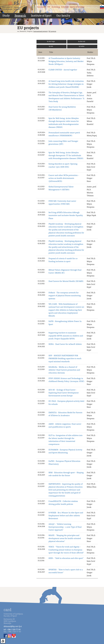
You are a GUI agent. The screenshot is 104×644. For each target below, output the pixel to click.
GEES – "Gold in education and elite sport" (66, 558)
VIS (49, 7)
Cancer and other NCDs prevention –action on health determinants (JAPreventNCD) (64, 178)
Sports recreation (77, 7)
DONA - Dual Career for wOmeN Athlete (65, 344)
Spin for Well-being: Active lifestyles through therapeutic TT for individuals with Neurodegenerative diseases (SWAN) (66, 156)
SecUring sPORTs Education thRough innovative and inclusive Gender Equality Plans (66, 215)
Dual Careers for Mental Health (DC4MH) (66, 281)
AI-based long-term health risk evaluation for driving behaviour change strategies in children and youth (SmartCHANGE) (66, 84)
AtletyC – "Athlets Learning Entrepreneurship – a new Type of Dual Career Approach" (65, 527)
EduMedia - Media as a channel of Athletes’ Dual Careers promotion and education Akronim (64, 370)
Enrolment (42, 7)
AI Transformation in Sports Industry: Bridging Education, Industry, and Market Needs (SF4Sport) (66, 61)
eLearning (56, 7)
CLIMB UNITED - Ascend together (63, 70)
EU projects (52, 31)
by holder (82, 46)
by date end (82, 41)
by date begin (51, 41)
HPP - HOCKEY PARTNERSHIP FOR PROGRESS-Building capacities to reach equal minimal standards (65, 359)
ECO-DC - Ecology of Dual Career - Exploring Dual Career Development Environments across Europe (64, 393)
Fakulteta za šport (12, 6)
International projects (41, 31)
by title (51, 46)
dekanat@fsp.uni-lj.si (13, 626)
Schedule (65, 7)
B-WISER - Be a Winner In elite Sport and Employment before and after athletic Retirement (66, 516)
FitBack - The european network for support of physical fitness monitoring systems (65, 296)
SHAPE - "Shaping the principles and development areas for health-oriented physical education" (65, 538)
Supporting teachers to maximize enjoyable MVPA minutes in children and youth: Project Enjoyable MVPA (66, 336)
